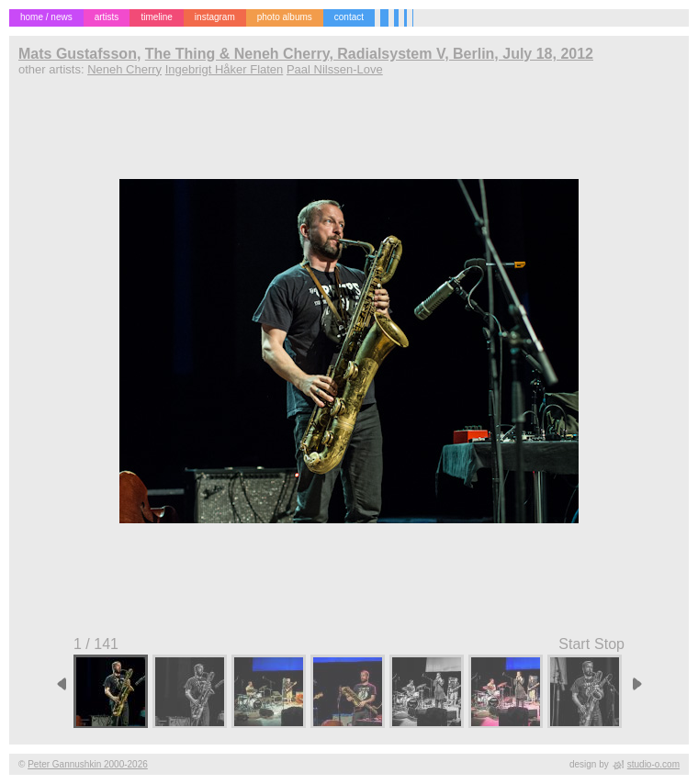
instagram (215, 17)
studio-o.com (653, 764)
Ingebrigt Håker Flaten (225, 69)
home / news (46, 17)
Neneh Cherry (124, 69)
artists (107, 17)
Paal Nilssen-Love (335, 69)
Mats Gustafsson (78, 54)
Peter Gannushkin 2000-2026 (88, 764)
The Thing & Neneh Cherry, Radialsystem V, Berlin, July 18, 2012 (369, 54)
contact (349, 17)
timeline (156, 17)
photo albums (285, 17)
